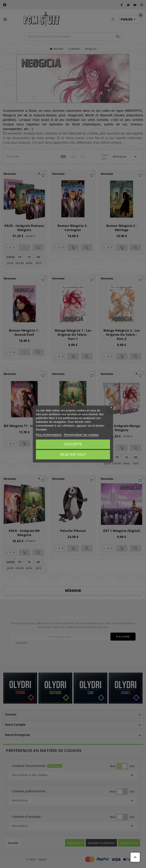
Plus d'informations (49, 435)
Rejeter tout (73, 455)
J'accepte (73, 444)
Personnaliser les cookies (81, 435)
